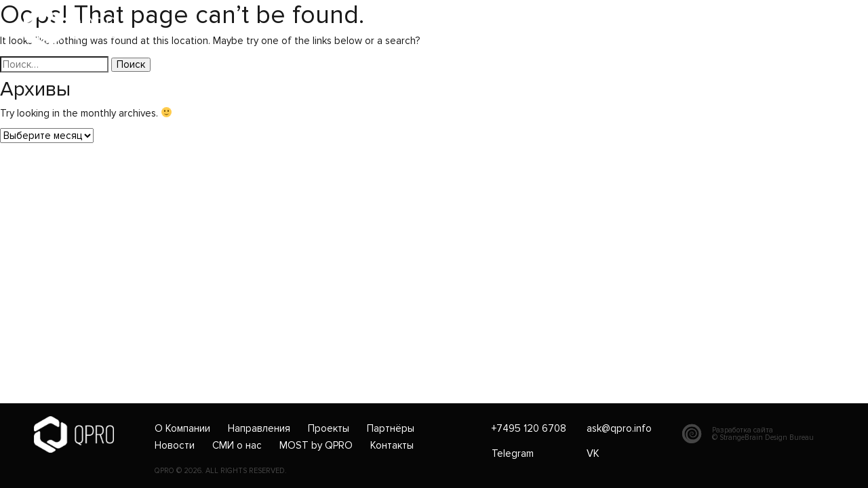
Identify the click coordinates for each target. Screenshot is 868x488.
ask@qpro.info (423, 28)
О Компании (182, 429)
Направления (259, 429)
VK (593, 453)
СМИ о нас (237, 446)
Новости (175, 446)
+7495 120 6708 (327, 28)
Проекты (329, 429)
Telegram (513, 453)
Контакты (392, 446)
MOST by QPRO (316, 446)
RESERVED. (268, 471)
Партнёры (391, 429)
